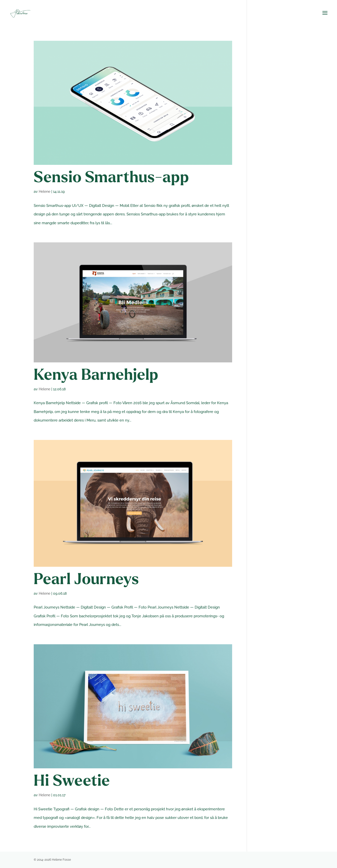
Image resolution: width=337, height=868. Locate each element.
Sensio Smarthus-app (111, 178)
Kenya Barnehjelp (96, 376)
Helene (45, 192)
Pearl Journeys (86, 580)
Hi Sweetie (72, 782)
